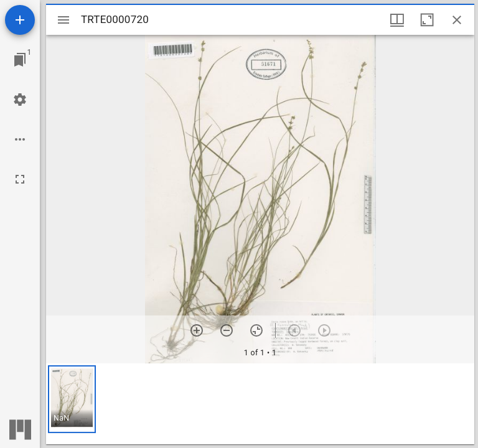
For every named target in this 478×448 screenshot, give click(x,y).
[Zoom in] (197, 330)
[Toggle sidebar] (63, 20)
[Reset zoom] (256, 330)
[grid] (260, 404)
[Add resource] (20, 20)
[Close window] (457, 20)
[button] (72, 399)
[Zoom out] (227, 330)
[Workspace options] (20, 139)
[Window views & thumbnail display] (397, 20)
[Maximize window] (427, 20)
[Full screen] (20, 179)
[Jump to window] (20, 60)
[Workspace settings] (20, 100)
